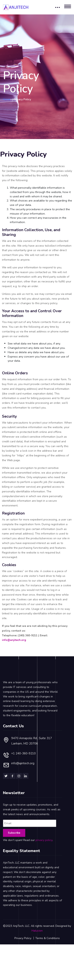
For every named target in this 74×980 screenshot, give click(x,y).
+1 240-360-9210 (23, 742)
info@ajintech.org (23, 751)
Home (7, 99)
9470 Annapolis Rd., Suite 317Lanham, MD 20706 (32, 729)
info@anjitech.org (14, 640)
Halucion (37, 919)
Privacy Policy (23, 926)
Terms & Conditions (48, 926)
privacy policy (44, 828)
